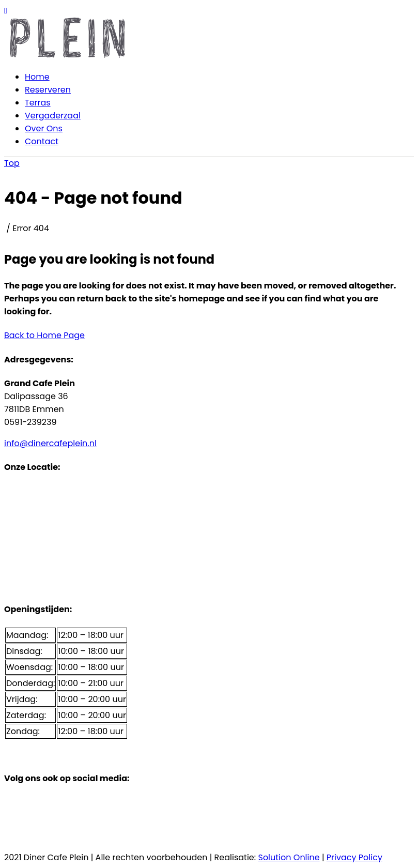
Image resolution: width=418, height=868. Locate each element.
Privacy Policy (354, 857)
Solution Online (289, 857)
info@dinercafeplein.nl (50, 443)
